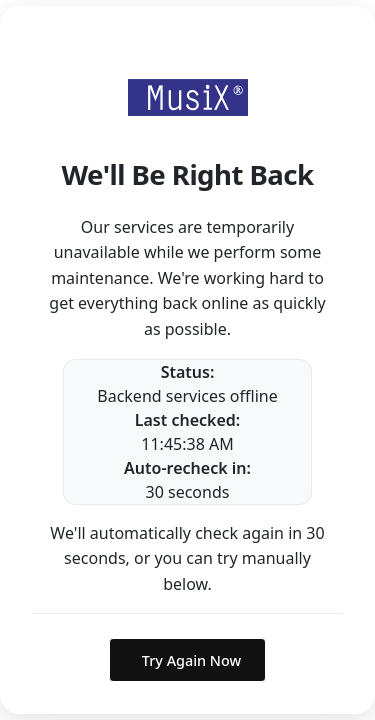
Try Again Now (191, 660)
